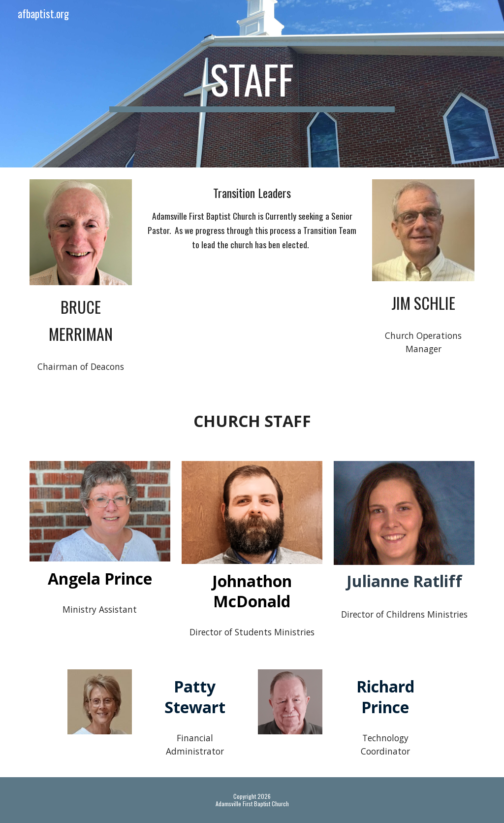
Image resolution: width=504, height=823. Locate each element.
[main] (252, 84)
